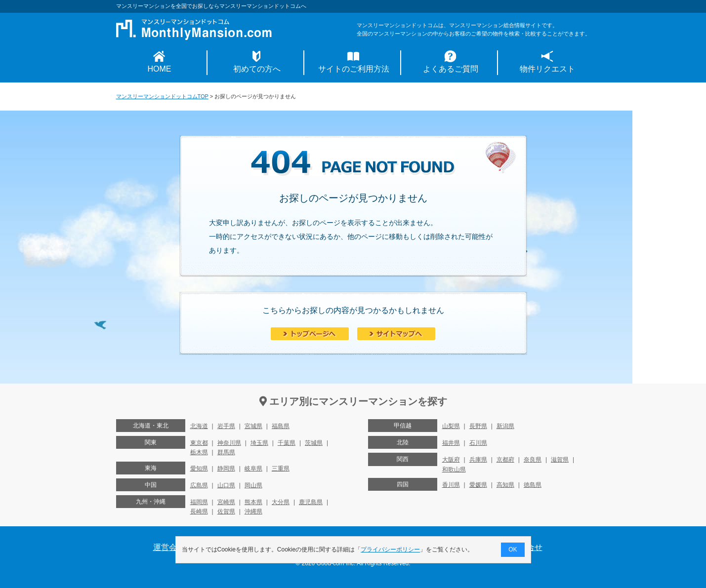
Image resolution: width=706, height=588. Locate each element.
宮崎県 (226, 502)
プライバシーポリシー (390, 549)
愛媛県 (478, 485)
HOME (160, 69)
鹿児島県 (311, 502)
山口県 (226, 485)
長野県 (478, 426)
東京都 (199, 443)
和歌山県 (454, 470)
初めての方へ (257, 69)
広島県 (199, 485)
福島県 (281, 426)
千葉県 (287, 443)
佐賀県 (226, 511)
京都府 (505, 460)
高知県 (505, 485)
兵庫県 (478, 460)
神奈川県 (229, 443)
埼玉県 (259, 443)
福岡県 (199, 502)
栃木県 (199, 452)
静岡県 (226, 469)
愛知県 (199, 469)
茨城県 (314, 443)
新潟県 (505, 426)
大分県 (281, 502)
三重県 (281, 469)
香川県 (451, 485)
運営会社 (169, 547)
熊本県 (253, 502)
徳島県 (533, 485)
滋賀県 (560, 460)
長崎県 (199, 511)
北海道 (199, 426)
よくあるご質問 (451, 69)
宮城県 (253, 426)
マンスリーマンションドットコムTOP (162, 96)
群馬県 (226, 452)
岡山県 (253, 485)
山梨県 (451, 426)
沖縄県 (253, 511)
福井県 (451, 443)
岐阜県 (253, 469)
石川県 (478, 443)
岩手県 (226, 426)
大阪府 (451, 460)
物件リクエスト (547, 69)
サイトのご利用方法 (354, 69)
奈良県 (533, 460)
